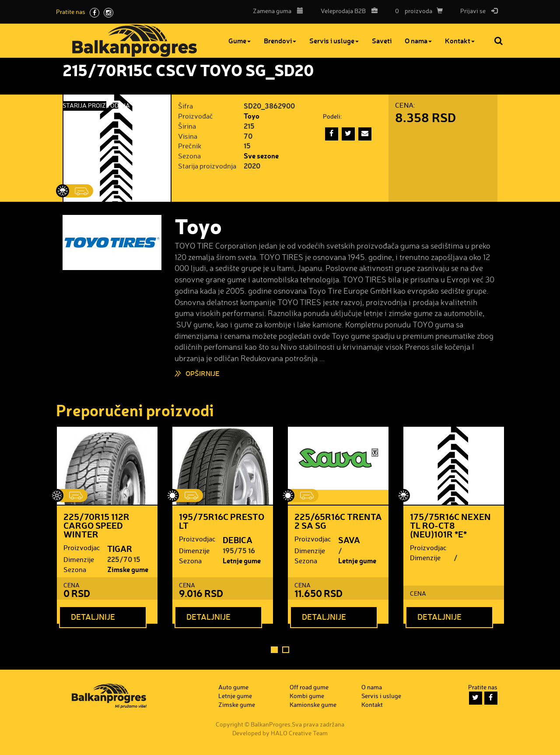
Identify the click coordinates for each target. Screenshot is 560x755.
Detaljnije (93, 617)
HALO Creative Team (299, 733)
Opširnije (203, 373)
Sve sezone (261, 156)
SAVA (349, 540)
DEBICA (238, 540)
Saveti (382, 40)
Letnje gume (242, 560)
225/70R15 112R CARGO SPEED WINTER (96, 525)
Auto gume (233, 687)
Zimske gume (128, 569)
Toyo (252, 116)
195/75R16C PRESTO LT (222, 521)
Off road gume (309, 687)
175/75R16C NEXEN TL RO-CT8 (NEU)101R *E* (450, 525)
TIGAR (120, 548)
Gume (240, 40)
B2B (347, 11)
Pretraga (499, 41)
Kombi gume (307, 696)
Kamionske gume (313, 704)
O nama (418, 40)
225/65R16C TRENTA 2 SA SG (338, 521)
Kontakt (460, 40)
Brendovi (280, 40)
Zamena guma (278, 11)
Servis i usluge (334, 40)
